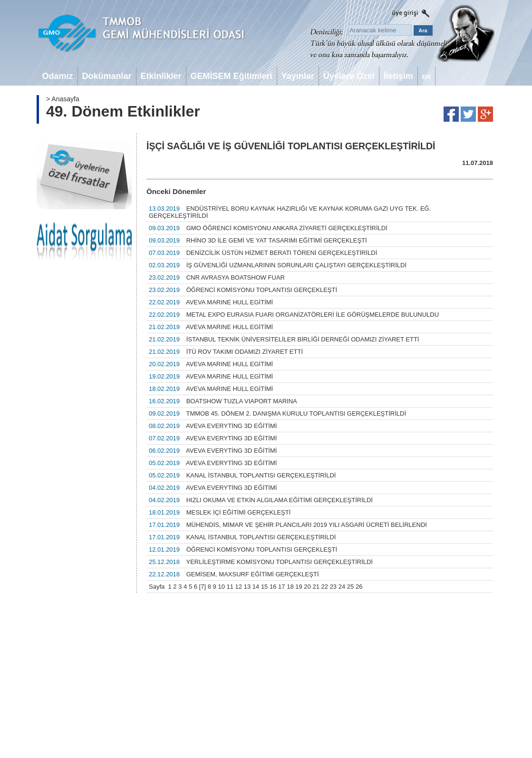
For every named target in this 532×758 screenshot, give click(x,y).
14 (256, 587)
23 (333, 587)
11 (230, 587)
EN (426, 77)
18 (290, 587)
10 (221, 587)
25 (350, 587)
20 (307, 587)
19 (299, 587)
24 (342, 587)
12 (239, 587)
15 (264, 587)
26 (359, 587)
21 (316, 587)
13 (247, 587)
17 (281, 587)
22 (325, 587)
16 (273, 587)
